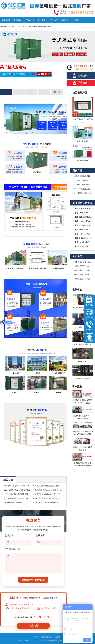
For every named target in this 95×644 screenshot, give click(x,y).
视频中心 (65, 20)
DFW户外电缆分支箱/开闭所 (83, 121)
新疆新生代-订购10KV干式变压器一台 (83, 417)
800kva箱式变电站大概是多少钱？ (17, 490)
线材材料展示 (83, 362)
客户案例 (42, 20)
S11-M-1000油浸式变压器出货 (83, 309)
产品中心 (30, 20)
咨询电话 (89, 326)
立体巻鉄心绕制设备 (83, 379)
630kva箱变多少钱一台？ (14, 503)
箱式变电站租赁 (83, 141)
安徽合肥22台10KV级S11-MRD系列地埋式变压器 (83, 433)
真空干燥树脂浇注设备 (83, 344)
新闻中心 (53, 20)
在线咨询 (33, 626)
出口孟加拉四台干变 (83, 327)
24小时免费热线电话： (33, 617)
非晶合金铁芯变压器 (82, 176)
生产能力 (77, 20)
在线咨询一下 (83, 76)
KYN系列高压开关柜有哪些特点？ (48, 498)
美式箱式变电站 (83, 161)
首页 (14, 27)
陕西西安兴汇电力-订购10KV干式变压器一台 (83, 464)
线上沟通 (89, 313)
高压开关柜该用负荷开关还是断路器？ (49, 486)
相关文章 (57, 92)
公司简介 (18, 20)
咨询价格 (89, 301)
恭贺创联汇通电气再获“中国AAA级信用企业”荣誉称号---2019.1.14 (29, 486)
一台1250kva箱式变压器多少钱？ (17, 494)
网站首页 (6, 20)
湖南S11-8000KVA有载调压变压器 (83, 449)
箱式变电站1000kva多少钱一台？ (48, 494)
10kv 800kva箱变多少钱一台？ (47, 503)
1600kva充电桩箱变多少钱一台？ (17, 498)
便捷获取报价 (83, 84)
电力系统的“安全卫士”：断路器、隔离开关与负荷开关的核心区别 (60, 490)
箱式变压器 (33, 27)
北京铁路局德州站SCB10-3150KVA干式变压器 (83, 401)
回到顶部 (89, 337)
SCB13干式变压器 (81, 180)
